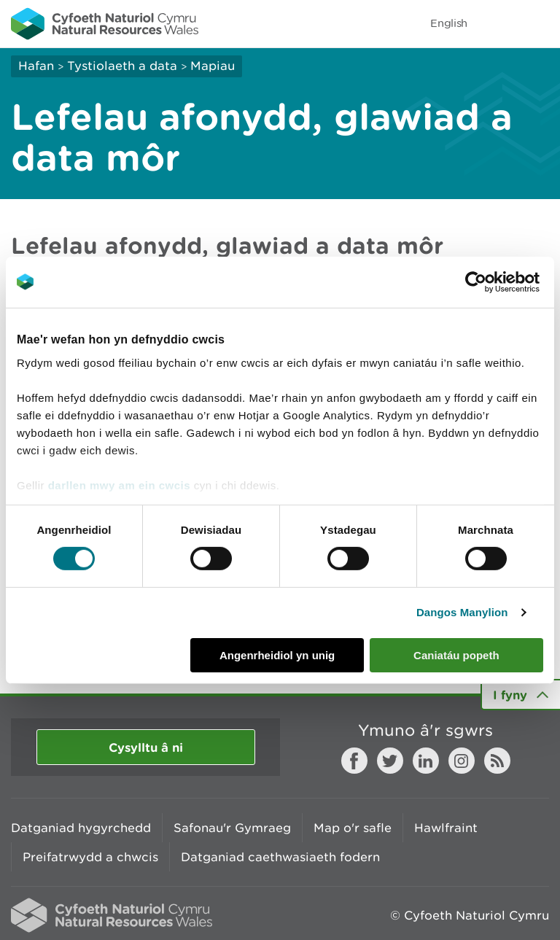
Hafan (36, 66)
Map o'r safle (353, 828)
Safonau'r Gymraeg (232, 828)
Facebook (354, 761)
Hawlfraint (446, 828)
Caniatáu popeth (456, 655)
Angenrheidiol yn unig (277, 655)
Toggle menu (540, 23)
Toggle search (499, 23)
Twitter (390, 761)
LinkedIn (426, 761)
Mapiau (213, 66)
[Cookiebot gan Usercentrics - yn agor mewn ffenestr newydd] (501, 281)
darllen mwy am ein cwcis (119, 485)
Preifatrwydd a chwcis (90, 857)
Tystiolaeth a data (122, 66)
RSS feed (497, 761)
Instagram (462, 761)
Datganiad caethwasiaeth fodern (280, 857)
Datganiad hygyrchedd (81, 828)
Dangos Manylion (462, 612)
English (449, 23)
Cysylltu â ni (146, 747)
